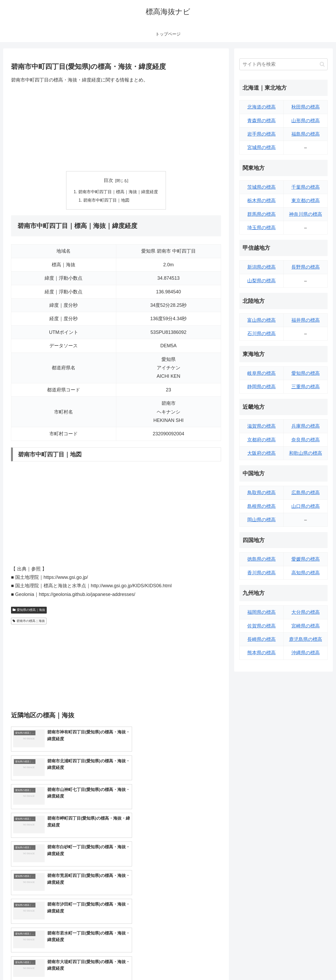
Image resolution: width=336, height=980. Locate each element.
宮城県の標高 (261, 147)
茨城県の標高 (261, 187)
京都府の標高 (261, 440)
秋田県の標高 (306, 107)
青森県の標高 (261, 121)
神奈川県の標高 (306, 214)
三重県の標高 (306, 387)
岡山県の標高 (261, 520)
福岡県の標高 (261, 612)
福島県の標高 (306, 134)
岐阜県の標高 (261, 373)
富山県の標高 (261, 320)
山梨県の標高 (261, 281)
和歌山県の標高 (306, 453)
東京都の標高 (306, 201)
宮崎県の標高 (306, 626)
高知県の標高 (306, 573)
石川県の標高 (261, 334)
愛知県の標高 (306, 373)
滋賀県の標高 (261, 426)
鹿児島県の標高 (306, 639)
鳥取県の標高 (261, 493)
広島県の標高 (306, 493)
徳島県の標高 (261, 559)
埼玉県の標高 (261, 228)
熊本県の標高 (261, 653)
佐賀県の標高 (261, 626)
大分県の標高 (306, 612)
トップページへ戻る (269, 963)
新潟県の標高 (261, 267)
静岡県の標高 (261, 387)
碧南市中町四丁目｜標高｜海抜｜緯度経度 (118, 192)
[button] (322, 64)
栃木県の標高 (261, 201)
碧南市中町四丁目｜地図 (107, 201)
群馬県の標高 (261, 214)
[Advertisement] (116, 127)
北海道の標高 (261, 107)
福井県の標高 (306, 320)
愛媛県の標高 (306, 559)
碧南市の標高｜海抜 (29, 621)
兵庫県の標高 (306, 426)
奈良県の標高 (306, 440)
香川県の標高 (261, 573)
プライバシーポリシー (309, 963)
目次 (108, 180)
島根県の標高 (261, 506)
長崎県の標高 (261, 639)
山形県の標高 (306, 121)
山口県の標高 (306, 506)
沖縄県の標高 (306, 653)
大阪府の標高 (261, 453)
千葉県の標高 (306, 187)
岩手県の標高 (261, 134)
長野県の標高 (306, 267)
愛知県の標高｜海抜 (29, 611)
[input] (283, 64)
